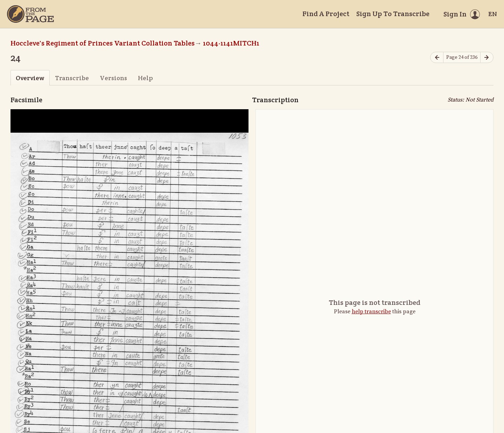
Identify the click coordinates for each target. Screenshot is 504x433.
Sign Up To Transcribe (393, 14)
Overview (30, 78)
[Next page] (487, 58)
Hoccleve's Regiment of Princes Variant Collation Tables (103, 43)
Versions (113, 78)
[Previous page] (437, 58)
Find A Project (326, 14)
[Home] (30, 14)
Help (145, 78)
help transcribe (371, 312)
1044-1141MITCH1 (231, 43)
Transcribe (72, 78)
